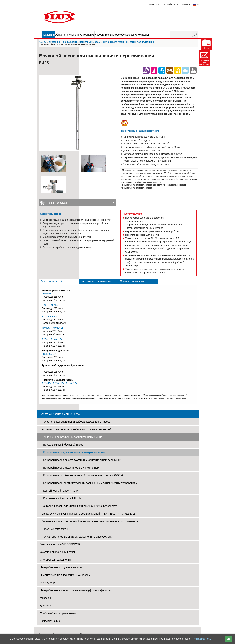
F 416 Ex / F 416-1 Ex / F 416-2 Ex (59, 383)
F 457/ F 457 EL (50, 305)
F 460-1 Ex (56, 339)
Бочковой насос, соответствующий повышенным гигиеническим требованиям (90, 483)
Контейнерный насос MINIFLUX (62, 498)
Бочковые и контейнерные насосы (82, 42)
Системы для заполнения (55, 560)
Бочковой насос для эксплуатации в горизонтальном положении (82, 460)
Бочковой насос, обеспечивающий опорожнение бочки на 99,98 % (83, 475)
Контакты (143, 35)
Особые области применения (58, 613)
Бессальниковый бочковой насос (63, 445)
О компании (87, 35)
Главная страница (154, 4)
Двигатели (46, 606)
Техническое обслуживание (121, 35)
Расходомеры (48, 583)
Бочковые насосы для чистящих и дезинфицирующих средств (79, 506)
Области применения (68, 35)
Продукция (48, 35)
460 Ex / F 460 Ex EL (53, 328)
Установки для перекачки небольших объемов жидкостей (76, 429)
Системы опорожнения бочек (58, 552)
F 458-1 (46, 339)
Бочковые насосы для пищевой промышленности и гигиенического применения (90, 521)
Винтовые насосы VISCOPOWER (60, 544)
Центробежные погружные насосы (61, 567)
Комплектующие (50, 621)
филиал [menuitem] (184, 4)
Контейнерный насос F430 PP (61, 491)
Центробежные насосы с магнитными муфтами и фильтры (75, 590)
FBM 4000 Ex (49, 354)
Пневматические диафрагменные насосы (65, 575)
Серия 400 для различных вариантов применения (129, 42)
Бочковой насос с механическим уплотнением (71, 468)
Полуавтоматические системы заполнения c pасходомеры (77, 537)
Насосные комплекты (55, 529)
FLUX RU (42, 42)
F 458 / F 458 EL (50, 316)
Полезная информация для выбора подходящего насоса (76, 422)
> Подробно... (202, 639)
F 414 (45, 369)
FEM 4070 (47, 294)
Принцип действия (57, 203)
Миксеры (45, 598)
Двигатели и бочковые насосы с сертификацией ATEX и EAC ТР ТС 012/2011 (88, 514)
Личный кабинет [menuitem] (171, 4)
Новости (100, 35)
